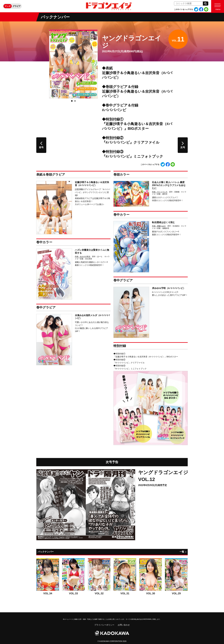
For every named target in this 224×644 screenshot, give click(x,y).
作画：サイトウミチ (160, 192)
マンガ (8, 6)
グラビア (17, 6)
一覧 (182, 552)
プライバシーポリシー (104, 625)
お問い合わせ (124, 625)
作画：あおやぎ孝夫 (83, 257)
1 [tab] (72, 101)
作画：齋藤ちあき (159, 226)
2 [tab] (75, 101)
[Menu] (218, 6)
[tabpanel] (73, 64)
